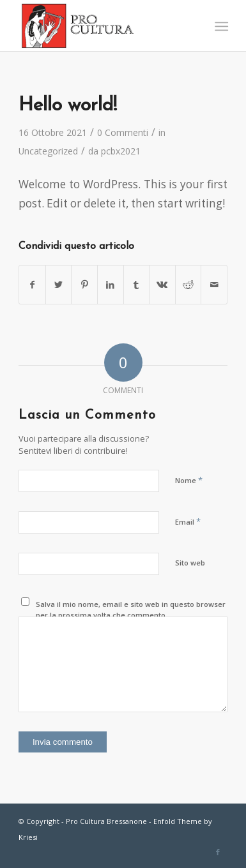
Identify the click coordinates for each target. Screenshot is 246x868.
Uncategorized (48, 151)
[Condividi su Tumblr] (137, 285)
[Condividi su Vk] (162, 285)
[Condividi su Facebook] (32, 285)
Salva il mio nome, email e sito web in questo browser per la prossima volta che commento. (131, 610)
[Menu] (220, 26)
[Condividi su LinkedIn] (111, 285)
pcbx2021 (121, 151)
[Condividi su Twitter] (59, 285)
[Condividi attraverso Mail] (214, 285)
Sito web (190, 563)
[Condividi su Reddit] (188, 285)
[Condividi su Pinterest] (84, 285)
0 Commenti (123, 132)
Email (188, 521)
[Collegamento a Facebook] (218, 852)
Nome (189, 480)
